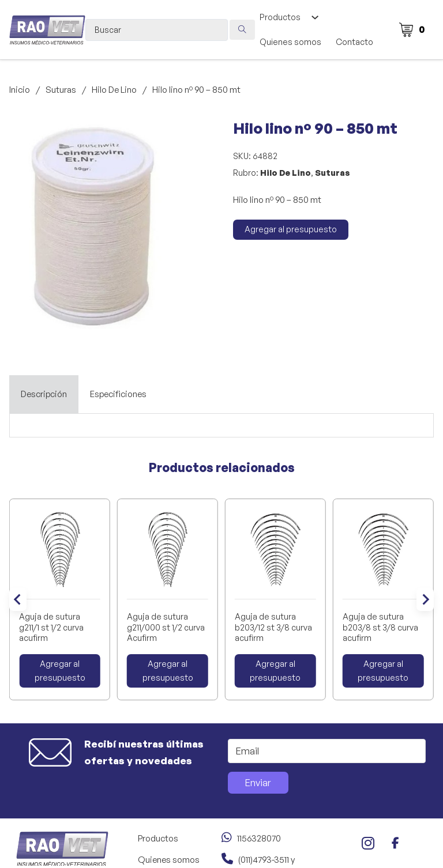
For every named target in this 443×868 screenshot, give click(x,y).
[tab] (44, 394)
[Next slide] (425, 599)
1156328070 (259, 838)
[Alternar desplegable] (315, 17)
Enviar (258, 782)
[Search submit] (242, 30)
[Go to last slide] (18, 599)
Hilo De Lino (114, 90)
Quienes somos (290, 42)
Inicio (20, 90)
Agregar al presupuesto (291, 229)
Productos (280, 17)
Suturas (61, 90)
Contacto (354, 42)
